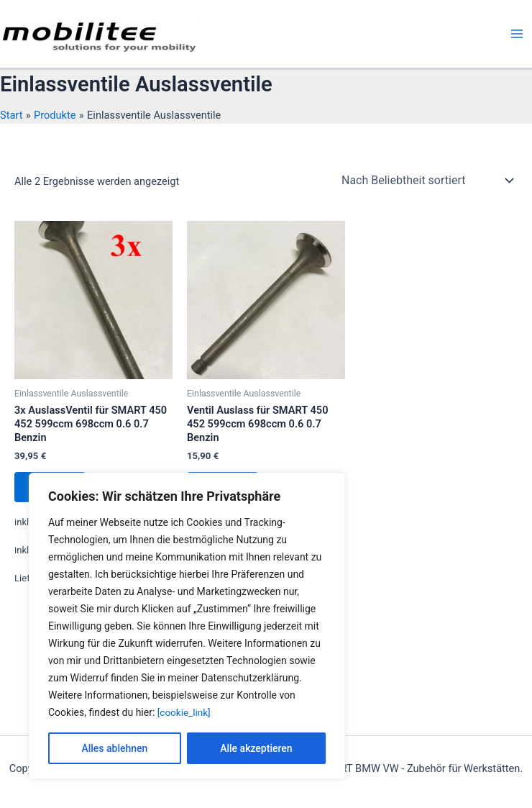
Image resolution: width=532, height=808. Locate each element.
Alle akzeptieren (256, 748)
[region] (187, 626)
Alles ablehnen (114, 748)
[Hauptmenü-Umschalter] (517, 34)
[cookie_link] (185, 712)
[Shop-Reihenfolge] (427, 180)
